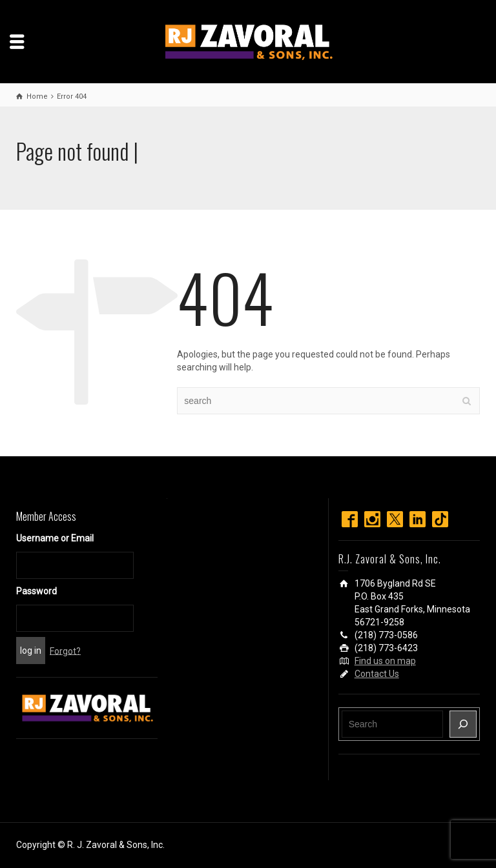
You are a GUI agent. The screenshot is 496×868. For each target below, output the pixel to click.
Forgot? (65, 651)
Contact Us (377, 674)
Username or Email (55, 538)
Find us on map (385, 661)
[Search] (463, 724)
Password (36, 591)
